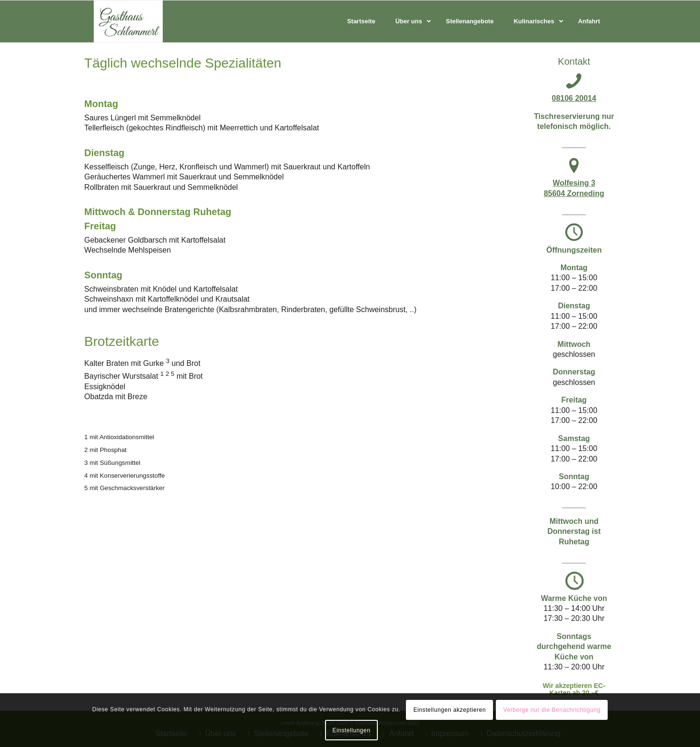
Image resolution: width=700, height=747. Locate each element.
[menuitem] (361, 21)
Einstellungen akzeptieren (450, 710)
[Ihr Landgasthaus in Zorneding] (128, 21)
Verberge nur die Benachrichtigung (552, 710)
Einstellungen (352, 730)
